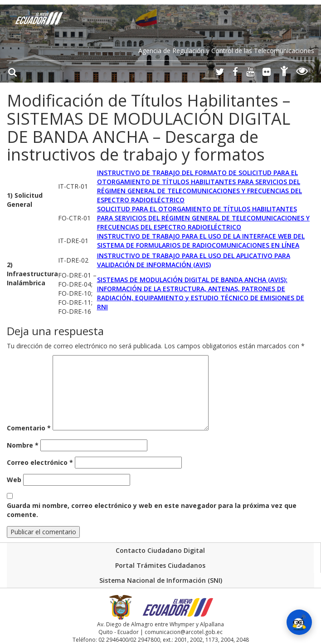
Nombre (23, 445)
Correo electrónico (40, 462)
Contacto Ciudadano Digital (160, 550)
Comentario (29, 428)
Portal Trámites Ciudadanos (160, 565)
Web (14, 480)
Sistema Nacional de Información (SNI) (161, 580)
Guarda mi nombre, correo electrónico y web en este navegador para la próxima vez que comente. (152, 510)
